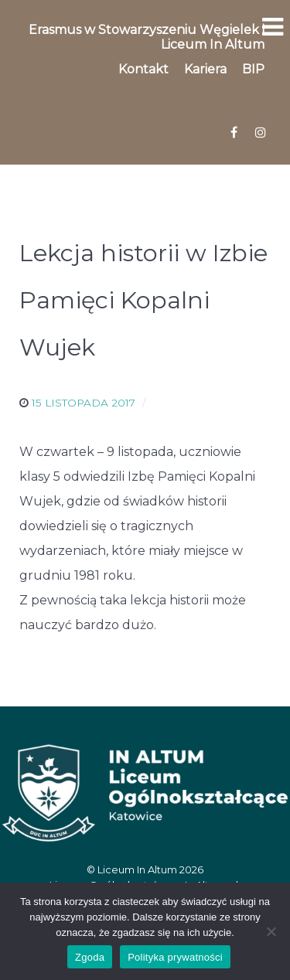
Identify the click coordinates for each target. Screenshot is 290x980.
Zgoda (90, 957)
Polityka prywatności (175, 957)
